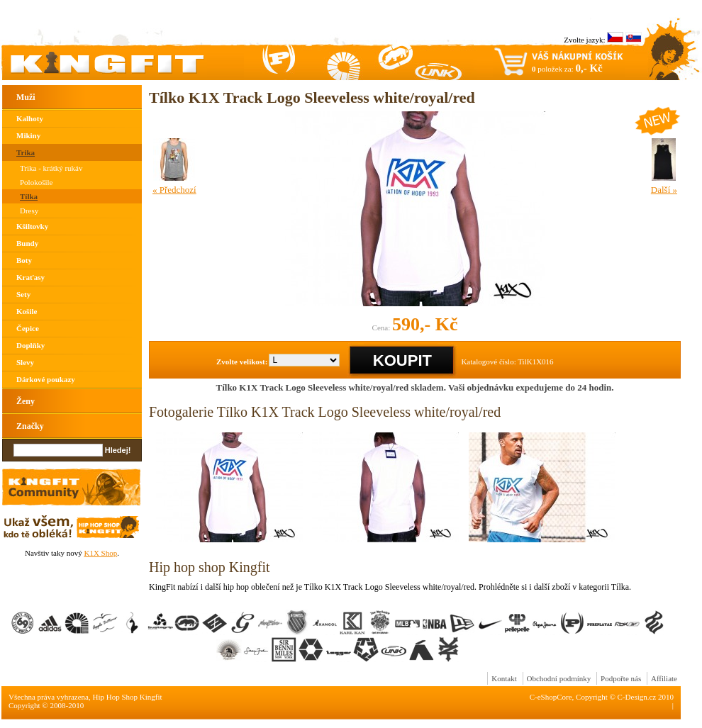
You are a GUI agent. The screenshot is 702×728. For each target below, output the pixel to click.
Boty (24, 260)
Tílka (29, 196)
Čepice (28, 328)
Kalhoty (30, 118)
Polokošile (36, 182)
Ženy (26, 401)
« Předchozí (174, 190)
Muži (26, 97)
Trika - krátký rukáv (51, 168)
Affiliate (664, 678)
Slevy (25, 362)
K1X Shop (100, 553)
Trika (26, 152)
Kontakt (504, 678)
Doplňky (30, 345)
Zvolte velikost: (242, 362)
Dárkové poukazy (46, 379)
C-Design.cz (637, 697)
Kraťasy (30, 277)
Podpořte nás (621, 678)
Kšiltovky (32, 226)
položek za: (567, 68)
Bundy (27, 243)
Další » (664, 190)
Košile (27, 311)
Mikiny (28, 135)
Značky (30, 426)
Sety (23, 294)
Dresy (29, 211)
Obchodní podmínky (559, 678)
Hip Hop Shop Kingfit (128, 697)
